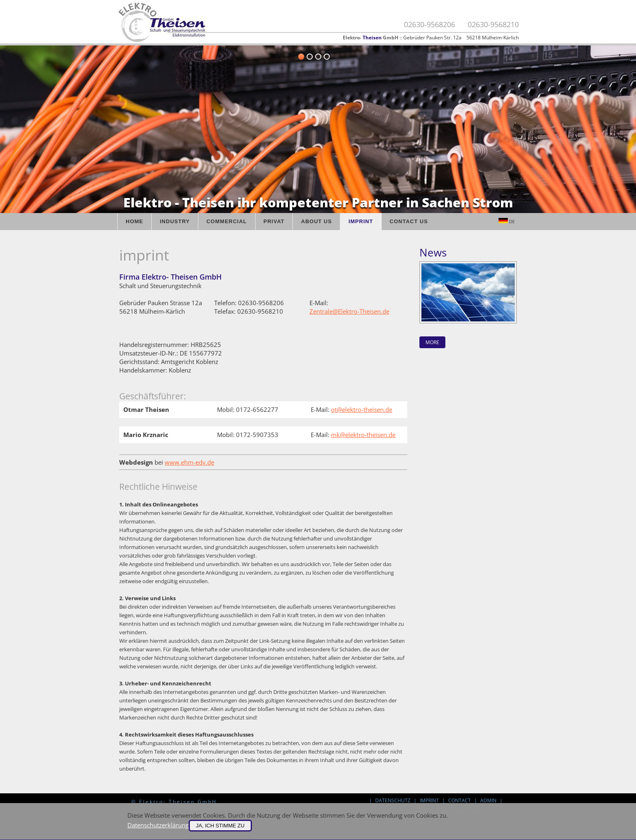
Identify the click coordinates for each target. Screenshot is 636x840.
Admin (488, 800)
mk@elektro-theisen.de (363, 435)
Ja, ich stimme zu (220, 826)
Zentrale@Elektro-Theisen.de (349, 311)
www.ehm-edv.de (189, 462)
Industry (175, 221)
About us (316, 221)
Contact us (409, 221)
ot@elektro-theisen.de (362, 409)
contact (460, 800)
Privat (274, 221)
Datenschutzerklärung (158, 825)
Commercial (227, 221)
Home (134, 221)
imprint (429, 800)
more (432, 342)
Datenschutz (393, 800)
